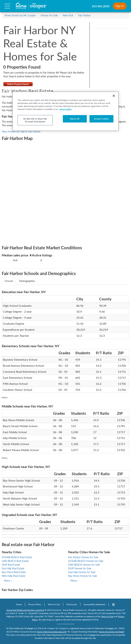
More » (5, 397)
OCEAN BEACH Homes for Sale (86, 561)
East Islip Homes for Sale (82, 572)
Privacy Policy (35, 604)
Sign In (120, 6)
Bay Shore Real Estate (14, 572)
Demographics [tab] (27, 281)
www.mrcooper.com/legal (111, 632)
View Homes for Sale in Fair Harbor (21, 131)
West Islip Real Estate (13, 576)
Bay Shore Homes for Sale (83, 576)
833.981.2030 (101, 6)
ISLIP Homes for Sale (80, 568)
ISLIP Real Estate (11, 565)
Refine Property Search (18, 84)
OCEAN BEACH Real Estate (17, 557)
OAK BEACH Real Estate (15, 561)
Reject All (75, 119)
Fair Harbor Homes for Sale (83, 557)
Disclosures (72, 604)
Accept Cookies (102, 119)
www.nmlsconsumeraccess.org (52, 632)
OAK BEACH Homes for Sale (84, 565)
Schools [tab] (9, 281)
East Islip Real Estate (13, 568)
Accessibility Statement (94, 604)
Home (19, 604)
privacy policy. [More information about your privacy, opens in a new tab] (66, 109)
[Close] (114, 96)
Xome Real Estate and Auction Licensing (25, 610)
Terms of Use (54, 604)
